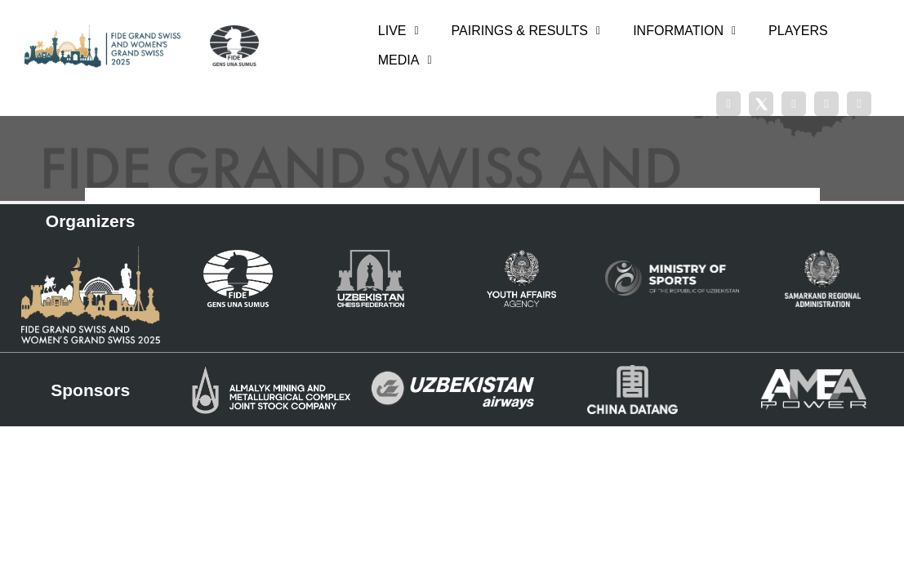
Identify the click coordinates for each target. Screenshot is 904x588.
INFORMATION (684, 31)
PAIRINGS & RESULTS (526, 31)
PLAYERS (798, 31)
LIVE (399, 31)
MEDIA (405, 60)
